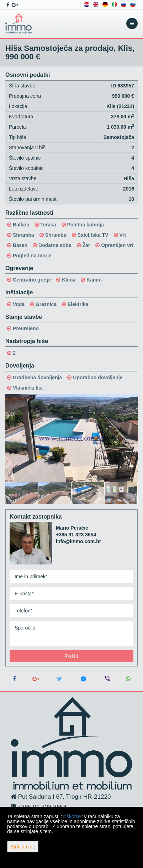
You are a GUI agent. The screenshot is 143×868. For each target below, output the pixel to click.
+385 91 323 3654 (76, 535)
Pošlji (71, 656)
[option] (22, 493)
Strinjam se (23, 847)
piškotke (72, 816)
